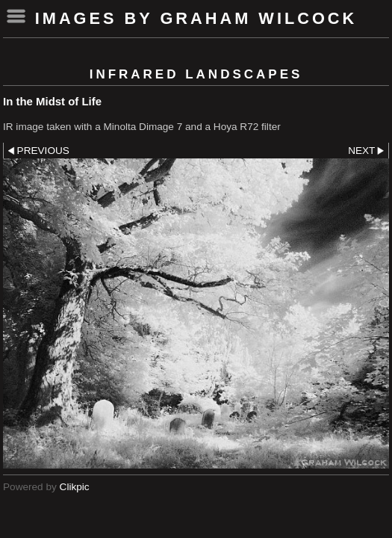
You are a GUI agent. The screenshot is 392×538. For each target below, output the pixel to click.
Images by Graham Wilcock (196, 18)
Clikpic (75, 487)
